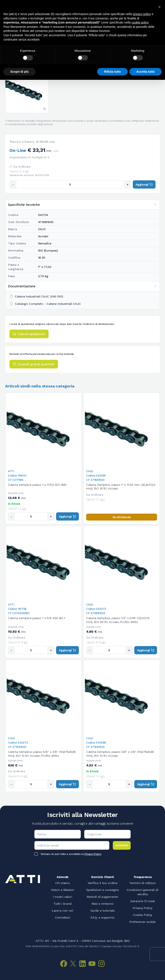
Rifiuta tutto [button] (112, 72)
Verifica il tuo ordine (102, 883)
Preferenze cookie (142, 922)
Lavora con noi (63, 911)
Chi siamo (62, 883)
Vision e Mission (62, 890)
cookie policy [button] (140, 22)
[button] (159, 7)
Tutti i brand (63, 904)
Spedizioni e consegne (102, 890)
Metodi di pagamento (102, 897)
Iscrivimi (122, 845)
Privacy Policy (93, 854)
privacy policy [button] (142, 14)
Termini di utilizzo (142, 883)
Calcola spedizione (29, 334)
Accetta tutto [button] (145, 72)
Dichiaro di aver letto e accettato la (71, 854)
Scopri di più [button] (19, 72)
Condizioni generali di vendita (142, 892)
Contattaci (63, 917)
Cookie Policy (142, 915)
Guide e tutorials (103, 911)
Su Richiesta (122, 517)
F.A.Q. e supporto (103, 917)
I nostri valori (63, 897)
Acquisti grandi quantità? (34, 364)
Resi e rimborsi (103, 904)
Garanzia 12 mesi (142, 901)
